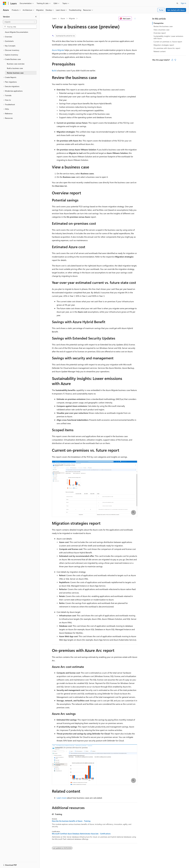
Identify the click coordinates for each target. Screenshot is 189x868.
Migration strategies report (164, 45)
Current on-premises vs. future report (168, 42)
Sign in (183, 3)
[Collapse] (36, 17)
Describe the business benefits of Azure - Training (71, 821)
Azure (63, 18)
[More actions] (135, 19)
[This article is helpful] (172, 60)
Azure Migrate (58, 50)
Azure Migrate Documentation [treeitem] (17, 32)
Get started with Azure (176, 10)
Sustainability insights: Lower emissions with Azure (168, 37)
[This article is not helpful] (175, 60)
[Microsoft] (5, 3)
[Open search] (177, 3)
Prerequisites (159, 23)
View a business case (161, 30)
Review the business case (163, 26)
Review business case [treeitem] (15, 73)
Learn (54, 18)
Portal (161, 10)
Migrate (72, 18)
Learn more (62, 798)
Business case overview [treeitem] (16, 64)
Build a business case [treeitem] (15, 68)
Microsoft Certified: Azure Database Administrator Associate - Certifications (81, 834)
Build (54, 70)
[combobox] (20, 22)
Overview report (160, 33)
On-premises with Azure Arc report (167, 48)
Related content (160, 51)
